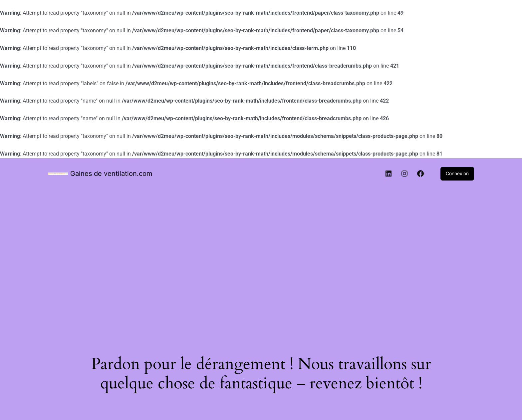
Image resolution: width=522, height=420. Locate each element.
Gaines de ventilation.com (111, 174)
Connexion (457, 173)
